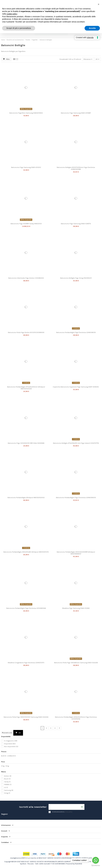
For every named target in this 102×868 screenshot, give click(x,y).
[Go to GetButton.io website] (96, 865)
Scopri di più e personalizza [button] (19, 28)
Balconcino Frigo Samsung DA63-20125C (26, 167)
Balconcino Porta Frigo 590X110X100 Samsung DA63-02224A (26, 717)
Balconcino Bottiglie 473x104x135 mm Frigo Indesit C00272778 (76, 443)
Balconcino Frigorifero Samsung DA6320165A (26, 113)
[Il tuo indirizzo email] (64, 807)
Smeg (7, 793)
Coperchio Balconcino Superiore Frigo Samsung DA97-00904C (76, 387)
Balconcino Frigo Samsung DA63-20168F (76, 113)
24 (97, 59)
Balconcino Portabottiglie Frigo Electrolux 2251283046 (26, 608)
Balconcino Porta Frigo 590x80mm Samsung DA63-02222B (76, 663)
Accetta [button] (92, 28)
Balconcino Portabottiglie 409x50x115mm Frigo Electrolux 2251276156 (76, 718)
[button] (99, 4)
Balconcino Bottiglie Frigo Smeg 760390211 (76, 278)
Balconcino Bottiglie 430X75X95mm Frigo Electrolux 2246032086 (76, 168)
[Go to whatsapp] (96, 860)
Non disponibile (11, 747)
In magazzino (11, 741)
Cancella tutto (7, 733)
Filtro (6, 59)
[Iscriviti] (82, 807)
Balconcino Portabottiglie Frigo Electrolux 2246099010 (76, 498)
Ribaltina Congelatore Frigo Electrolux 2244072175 (26, 663)
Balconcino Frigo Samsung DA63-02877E (76, 224)
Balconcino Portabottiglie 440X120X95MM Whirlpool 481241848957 (76, 553)
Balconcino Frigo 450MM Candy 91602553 (26, 224)
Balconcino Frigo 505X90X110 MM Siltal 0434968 (26, 443)
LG (6, 788)
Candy (7, 782)
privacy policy (68, 812)
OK (18, 733)
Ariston (8, 776)
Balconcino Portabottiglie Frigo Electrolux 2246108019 (76, 332)
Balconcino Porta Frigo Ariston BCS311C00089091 (26, 332)
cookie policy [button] (12, 14)
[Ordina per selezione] (88, 59)
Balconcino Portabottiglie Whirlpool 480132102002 (26, 498)
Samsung (9, 790)
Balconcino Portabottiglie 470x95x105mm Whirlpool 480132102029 (26, 388)
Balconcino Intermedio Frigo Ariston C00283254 (26, 278)
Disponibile (10, 744)
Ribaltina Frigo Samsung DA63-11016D (76, 608)
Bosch (7, 779)
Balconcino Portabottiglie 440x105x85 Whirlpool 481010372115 (26, 552)
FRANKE (8, 785)
